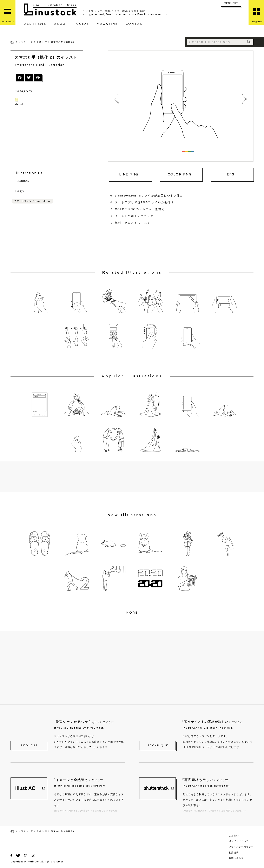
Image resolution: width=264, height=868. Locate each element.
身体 (39, 42)
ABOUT (61, 24)
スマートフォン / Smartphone (32, 201)
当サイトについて (239, 841)
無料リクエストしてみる (133, 223)
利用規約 (234, 853)
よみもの (234, 835)
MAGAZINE (107, 24)
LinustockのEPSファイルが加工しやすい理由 (149, 196)
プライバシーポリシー (241, 847)
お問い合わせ (236, 858)
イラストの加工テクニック (134, 216)
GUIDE (83, 24)
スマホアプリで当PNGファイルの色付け (144, 202)
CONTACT (136, 24)
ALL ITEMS (35, 24)
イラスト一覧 (26, 42)
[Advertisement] (49, 139)
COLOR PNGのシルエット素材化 (140, 209)
